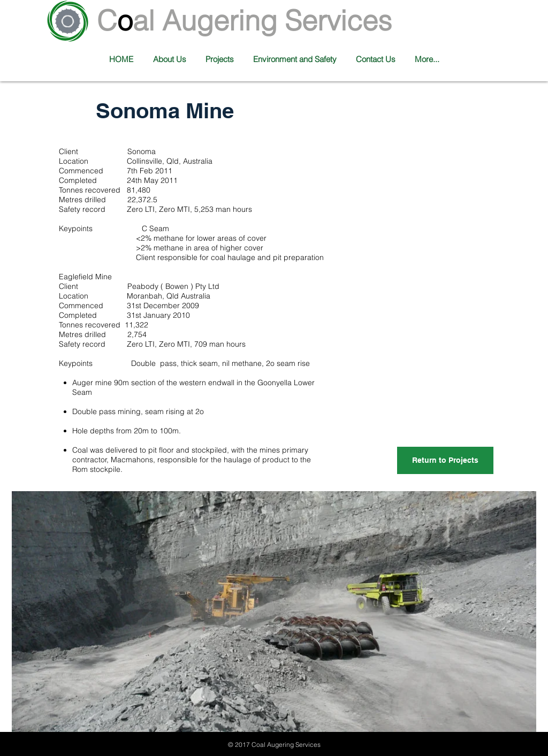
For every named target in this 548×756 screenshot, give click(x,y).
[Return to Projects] (445, 460)
